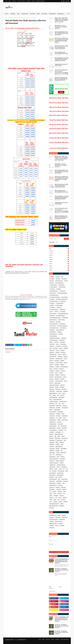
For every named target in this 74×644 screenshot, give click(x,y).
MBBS (59, 436)
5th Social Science (59, 363)
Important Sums (53, 422)
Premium (62, 457)
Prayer (58, 457)
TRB (59, 500)
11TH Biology (52, 289)
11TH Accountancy (53, 285)
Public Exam (52, 461)
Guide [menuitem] (18, 14)
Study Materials (11, 18)
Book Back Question (53, 397)
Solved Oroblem (64, 479)
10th (59, 249)
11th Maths (52, 305)
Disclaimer (28, 1)
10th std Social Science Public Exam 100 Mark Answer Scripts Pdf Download (61, 47)
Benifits (54, 395)
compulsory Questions (54, 402)
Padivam (58, 449)
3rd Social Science (53, 355)
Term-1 (65, 492)
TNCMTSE (65, 498)
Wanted (62, 504)
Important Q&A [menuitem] (25, 14)
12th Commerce (53, 326)
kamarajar (59, 428)
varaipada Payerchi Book (54, 504)
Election (51, 410)
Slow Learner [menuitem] (44, 14)
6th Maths (62, 365)
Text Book (60, 494)
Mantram (51, 436)
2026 (51, 348)
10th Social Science (59, 281)
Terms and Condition (21, 1)
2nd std (59, 257)
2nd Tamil (62, 350)
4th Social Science (59, 359)
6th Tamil (56, 369)
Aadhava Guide (57, 383)
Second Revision (53, 473)
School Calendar (61, 471)
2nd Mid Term (52, 350)
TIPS (56, 498)
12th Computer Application (62, 326)
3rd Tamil (64, 355)
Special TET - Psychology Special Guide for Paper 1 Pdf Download (61, 632)
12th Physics (64, 338)
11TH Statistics (62, 310)
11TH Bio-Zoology (62, 287)
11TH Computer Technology (55, 297)
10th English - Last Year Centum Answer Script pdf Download (61, 27)
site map (33, 1)
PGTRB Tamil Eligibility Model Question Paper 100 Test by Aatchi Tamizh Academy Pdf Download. (62, 561)
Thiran (51, 496)
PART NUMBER (64, 449)
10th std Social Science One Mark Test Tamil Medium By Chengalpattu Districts (61, 79)
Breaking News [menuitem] (61, 14)
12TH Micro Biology (53, 336)
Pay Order (57, 451)
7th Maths (57, 371)
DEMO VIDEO (59, 406)
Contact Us (51, 588)
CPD (56, 404)
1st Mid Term (52, 344)
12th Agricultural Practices (63, 314)
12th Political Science (54, 340)
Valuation (65, 502)
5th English (57, 361)
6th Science (52, 367)
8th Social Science (58, 377)
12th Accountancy (53, 314)
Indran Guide (60, 424)
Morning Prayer (59, 440)
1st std (59, 255)
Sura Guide (60, 485)
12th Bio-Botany (65, 318)
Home (6, 1)
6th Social (57, 367)
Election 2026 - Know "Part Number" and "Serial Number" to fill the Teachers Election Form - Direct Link (62, 20)
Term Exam (60, 492)
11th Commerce (53, 293)
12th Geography (53, 332)
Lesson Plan (61, 430)
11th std (59, 251)
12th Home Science (53, 334)
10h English (52, 277)
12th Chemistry (62, 324)
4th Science (52, 359)
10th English (52, 279)
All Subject (62, 387)
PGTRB (58, 453)
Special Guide (52, 481)
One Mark (57, 445)
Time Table (52, 498)
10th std (66, 281)
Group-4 (60, 418)
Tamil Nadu (58, 489)
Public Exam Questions (54, 463)
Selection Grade (60, 473)
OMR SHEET (52, 445)
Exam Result (60, 412)
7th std (59, 268)
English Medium (57, 410)
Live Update (52, 432)
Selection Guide (53, 475)
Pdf (61, 451)
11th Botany (58, 289)
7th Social (51, 373)
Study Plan (59, 483)
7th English (52, 371)
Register (51, 469)
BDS (50, 395)
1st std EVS (52, 346)
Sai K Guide (54, 471)
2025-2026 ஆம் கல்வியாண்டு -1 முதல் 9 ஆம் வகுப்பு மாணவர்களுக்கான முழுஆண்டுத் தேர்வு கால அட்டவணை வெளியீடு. (62, 72)
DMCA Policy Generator (41, 1)
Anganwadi (52, 389)
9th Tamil (51, 383)
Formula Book (52, 416)
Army (60, 393)
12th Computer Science (54, 328)
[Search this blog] (56, 239)
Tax (50, 492)
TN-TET (60, 498)
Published (62, 463)
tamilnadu (64, 489)
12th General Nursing (60, 330)
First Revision (52, 414)
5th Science (52, 363)
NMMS (57, 442)
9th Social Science (59, 381)
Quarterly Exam (52, 465)
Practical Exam (59, 455)
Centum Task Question (57, 400)
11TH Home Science (59, 303)
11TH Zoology (62, 312)
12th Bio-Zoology (61, 320)
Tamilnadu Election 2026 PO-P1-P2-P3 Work (61, 65)
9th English (57, 379)
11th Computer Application (62, 293)
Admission (52, 387)
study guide (65, 481)
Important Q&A (65, 420)
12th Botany (58, 322)
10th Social (52, 281)
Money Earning (52, 440)
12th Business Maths (54, 324)
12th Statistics (62, 340)
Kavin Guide (64, 428)
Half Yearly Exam (53, 420)
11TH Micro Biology (59, 305)
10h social (58, 277)
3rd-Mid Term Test (53, 357)
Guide (64, 418)
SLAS (56, 477)
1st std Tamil (65, 346)
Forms (63, 414)
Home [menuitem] (6, 14)
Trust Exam (63, 500)
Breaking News (62, 397)
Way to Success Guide (54, 506)
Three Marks (56, 496)
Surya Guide (52, 487)
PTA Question (62, 459)
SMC (59, 479)
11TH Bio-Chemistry (53, 287)
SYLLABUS (58, 487)
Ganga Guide (52, 418)
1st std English (63, 344)
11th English (52, 299)
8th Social (51, 377)
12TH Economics (63, 328)
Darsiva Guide (52, 406)
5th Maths (62, 361)
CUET (63, 404)
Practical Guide (52, 457)
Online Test (52, 447)
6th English (57, 365)
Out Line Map (52, 449)
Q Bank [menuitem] (38, 14)
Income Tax (59, 422)
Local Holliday (58, 432)
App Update (66, 391)
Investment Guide (53, 426)
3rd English (52, 352)
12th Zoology (62, 342)
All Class (57, 387)
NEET (65, 440)
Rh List (60, 469)
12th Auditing (52, 316)
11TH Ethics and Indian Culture (62, 299)
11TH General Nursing (59, 283)
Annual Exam (58, 389)
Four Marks (58, 416)
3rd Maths (57, 352)
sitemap (53, 639)
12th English (52, 330)
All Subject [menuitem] (13, 14)
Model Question (65, 438)
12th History (59, 332)
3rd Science (63, 352)
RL (64, 469)
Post (50, 455)
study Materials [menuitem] (52, 14)
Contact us (14, 1)
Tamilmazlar (16, 640)
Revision (56, 469)
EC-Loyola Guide (65, 408)
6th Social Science (64, 367)
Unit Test (60, 502)
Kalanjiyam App (52, 428)
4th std (59, 262)
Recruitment (64, 467)
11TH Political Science (54, 310)
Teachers (54, 492)
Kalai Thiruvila (64, 426)
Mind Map (51, 438)
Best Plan (62, 395)
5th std (59, 264)
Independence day (53, 424)
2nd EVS (61, 348)
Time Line (62, 496)
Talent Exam (63, 487)
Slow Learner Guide (53, 479)
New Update (52, 442)
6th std (59, 266)
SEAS (67, 471)
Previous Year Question (54, 459)
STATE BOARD (59, 481)
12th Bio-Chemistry (53, 320)
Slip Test (60, 477)
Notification (62, 442)
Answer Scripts (59, 391)
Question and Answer (61, 465)
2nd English (55, 348)
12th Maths (61, 334)
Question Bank (52, 467)
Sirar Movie (52, 477)
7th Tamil (61, 373)
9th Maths (62, 379)
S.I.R (67, 469)
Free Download (65, 416)
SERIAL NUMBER (60, 475)
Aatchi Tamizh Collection (54, 385)
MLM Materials (57, 438)
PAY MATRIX (52, 451)
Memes (63, 436)
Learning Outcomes (53, 430)
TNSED (55, 500)
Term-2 (51, 494)
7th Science (63, 371)
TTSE (51, 502)
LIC (65, 430)
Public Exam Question (60, 461)
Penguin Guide (52, 453)
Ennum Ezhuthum (53, 412)
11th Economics (64, 297)
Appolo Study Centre (53, 393)
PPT (54, 455)
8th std (65, 377)
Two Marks (55, 502)
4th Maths (65, 357)
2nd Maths (66, 348)
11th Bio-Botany (61, 285)
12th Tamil (56, 342)
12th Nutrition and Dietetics (55, 338)
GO (57, 418)
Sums (64, 483)
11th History (52, 303)
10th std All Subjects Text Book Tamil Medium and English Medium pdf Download (62, 59)
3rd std (59, 259)
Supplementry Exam (53, 485)
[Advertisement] (26, 57)
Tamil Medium (52, 489)
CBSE (51, 400)
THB (64, 494)
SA (50, 471)
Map (55, 436)
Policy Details (63, 453)
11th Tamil (56, 312)
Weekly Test (62, 506)
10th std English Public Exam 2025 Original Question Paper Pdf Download (62, 33)
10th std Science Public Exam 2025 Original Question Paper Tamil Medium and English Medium (62, 40)
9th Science (52, 381)
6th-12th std (61, 369)
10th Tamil (52, 283)
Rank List (58, 467)
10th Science (64, 279)
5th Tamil (51, 365)
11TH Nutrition (52, 307)
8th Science (63, 375)
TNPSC (51, 500)
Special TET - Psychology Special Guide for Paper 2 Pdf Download (61, 570)
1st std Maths (58, 346)
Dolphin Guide (52, 408)
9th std (59, 270)
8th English (52, 375)
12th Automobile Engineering (55, 318)
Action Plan (63, 385)
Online (62, 445)
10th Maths (58, 279)
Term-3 (55, 494)
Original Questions (59, 447)
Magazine (51, 434)
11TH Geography (62, 301)
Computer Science (63, 402)
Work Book (52, 508)
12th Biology (52, 322)
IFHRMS (59, 420)
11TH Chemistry (62, 291)
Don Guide (58, 408)
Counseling (52, 404)
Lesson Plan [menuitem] (32, 14)
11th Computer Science (54, 295)
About (10, 1)
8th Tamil (51, 379)
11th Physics (59, 307)
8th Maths (57, 375)
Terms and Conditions (65, 639)
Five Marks (58, 414)
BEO (58, 395)
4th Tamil (51, 361)
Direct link (65, 406)
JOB (59, 426)
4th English (60, 357)
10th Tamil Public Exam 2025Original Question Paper (61, 53)
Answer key (64, 389)
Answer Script (52, 391)
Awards (64, 393)
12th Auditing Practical (60, 316)
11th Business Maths (54, 291)
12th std (59, 253)
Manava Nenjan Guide (59, 434)
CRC (59, 404)
